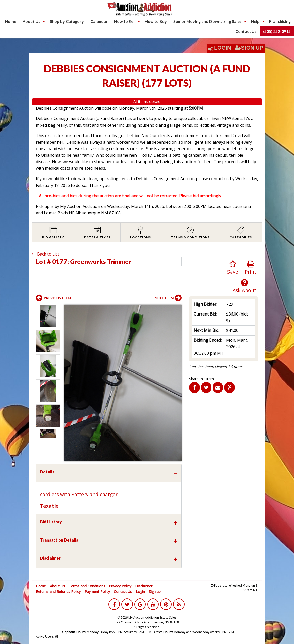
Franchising (280, 21)
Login (223, 48)
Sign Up (249, 48)
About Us (31, 21)
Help (255, 21)
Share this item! (202, 379)
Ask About (244, 286)
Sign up (155, 591)
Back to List (46, 254)
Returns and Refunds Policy (58, 591)
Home (11, 21)
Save (233, 268)
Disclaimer (144, 586)
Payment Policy (97, 591)
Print (250, 268)
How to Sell (125, 21)
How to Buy (156, 21)
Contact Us (246, 31)
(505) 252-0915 (277, 31)
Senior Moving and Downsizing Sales (208, 21)
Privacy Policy (120, 586)
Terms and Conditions (87, 586)
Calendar (99, 21)
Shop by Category (67, 21)
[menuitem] (11, 21)
